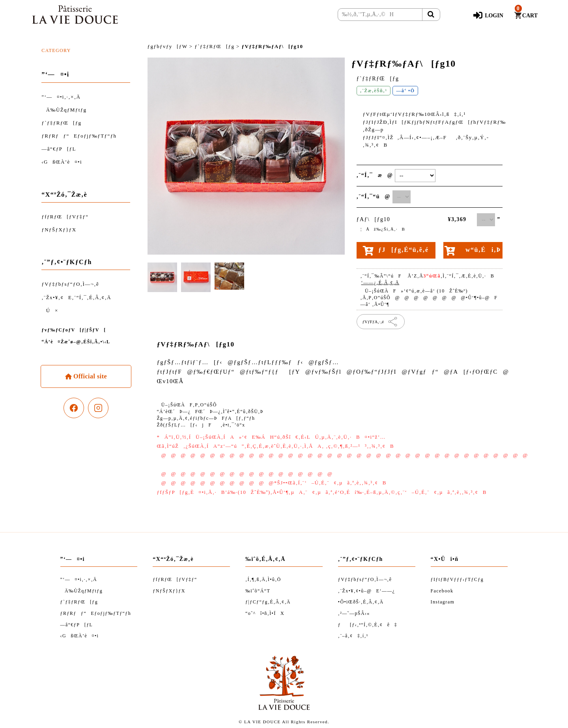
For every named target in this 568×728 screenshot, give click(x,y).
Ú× (50, 310)
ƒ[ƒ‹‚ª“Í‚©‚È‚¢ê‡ (368, 625)
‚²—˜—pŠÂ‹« (354, 613)
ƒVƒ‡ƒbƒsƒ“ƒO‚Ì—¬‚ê (70, 284)
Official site (89, 376)
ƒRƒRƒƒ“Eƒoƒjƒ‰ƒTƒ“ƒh (79, 136)
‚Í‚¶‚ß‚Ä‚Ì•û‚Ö (263, 579)
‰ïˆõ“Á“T (258, 591)
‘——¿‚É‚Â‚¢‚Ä (380, 283)
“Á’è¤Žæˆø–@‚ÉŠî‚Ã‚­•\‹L (76, 342)
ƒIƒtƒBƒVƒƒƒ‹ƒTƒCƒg (457, 579)
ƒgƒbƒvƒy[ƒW (168, 46)
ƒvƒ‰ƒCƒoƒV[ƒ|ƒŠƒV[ (74, 330)
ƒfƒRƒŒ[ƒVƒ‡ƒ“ (65, 217)
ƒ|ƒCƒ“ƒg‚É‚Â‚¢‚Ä (268, 602)
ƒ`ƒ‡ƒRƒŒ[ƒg (61, 123)
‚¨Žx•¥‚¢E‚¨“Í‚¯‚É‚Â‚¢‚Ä (76, 297)
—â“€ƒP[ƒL (59, 149)
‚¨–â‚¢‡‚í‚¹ (353, 636)
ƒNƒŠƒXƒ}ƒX (59, 230)
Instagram (443, 602)
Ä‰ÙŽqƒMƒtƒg (64, 110)
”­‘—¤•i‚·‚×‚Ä (61, 97)
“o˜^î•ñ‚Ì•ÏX (265, 613)
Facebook (442, 591)
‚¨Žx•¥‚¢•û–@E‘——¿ (367, 591)
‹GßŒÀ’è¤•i (62, 162)
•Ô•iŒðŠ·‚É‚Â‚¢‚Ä (361, 602)
